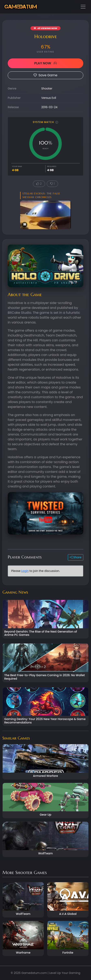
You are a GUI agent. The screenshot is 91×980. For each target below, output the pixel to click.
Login (25, 571)
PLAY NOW (45, 63)
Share (76, 557)
